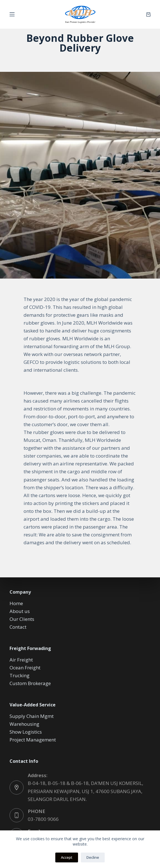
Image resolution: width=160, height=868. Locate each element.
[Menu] (12, 14)
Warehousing (24, 724)
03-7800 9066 (43, 819)
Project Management (33, 740)
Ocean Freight (25, 668)
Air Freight (21, 660)
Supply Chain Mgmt (32, 716)
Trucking (20, 675)
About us (20, 611)
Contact (18, 627)
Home (16, 603)
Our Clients (22, 619)
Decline (93, 857)
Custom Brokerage (30, 683)
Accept (67, 857)
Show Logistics (26, 732)
